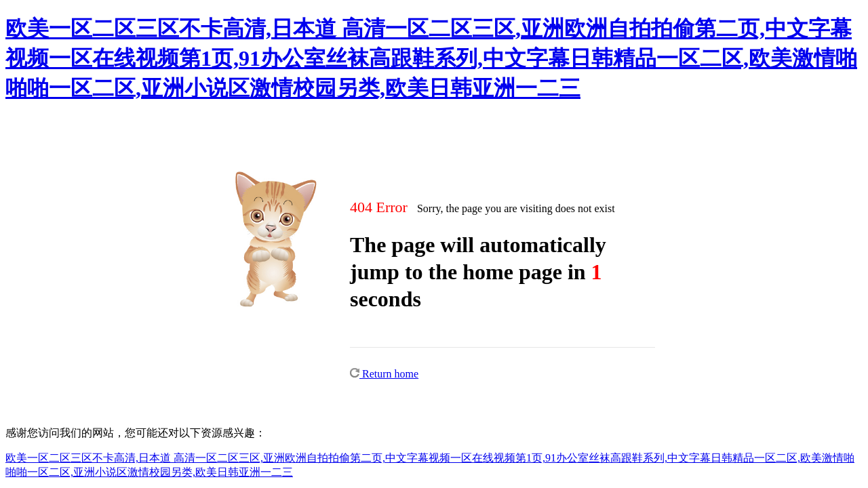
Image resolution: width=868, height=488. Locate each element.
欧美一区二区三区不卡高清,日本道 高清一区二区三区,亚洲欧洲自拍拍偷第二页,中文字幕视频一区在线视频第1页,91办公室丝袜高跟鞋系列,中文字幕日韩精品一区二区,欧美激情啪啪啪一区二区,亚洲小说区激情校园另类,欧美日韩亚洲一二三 (431, 58)
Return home (384, 374)
